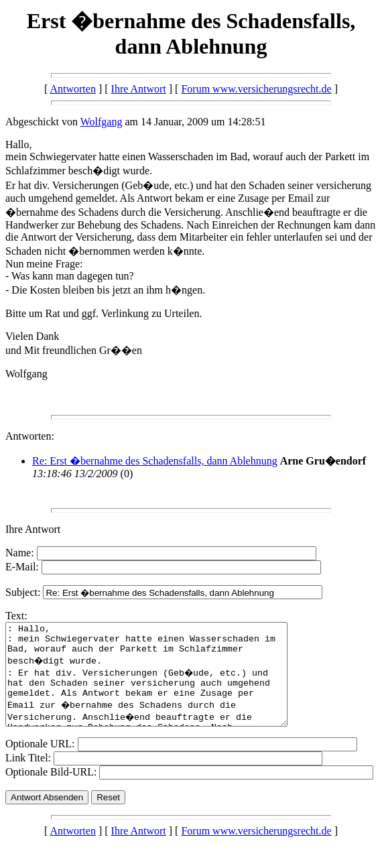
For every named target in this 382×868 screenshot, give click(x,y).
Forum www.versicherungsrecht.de (256, 89)
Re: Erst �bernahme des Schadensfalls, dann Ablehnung (155, 461)
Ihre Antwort (139, 89)
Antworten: (30, 436)
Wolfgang (102, 122)
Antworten (72, 89)
